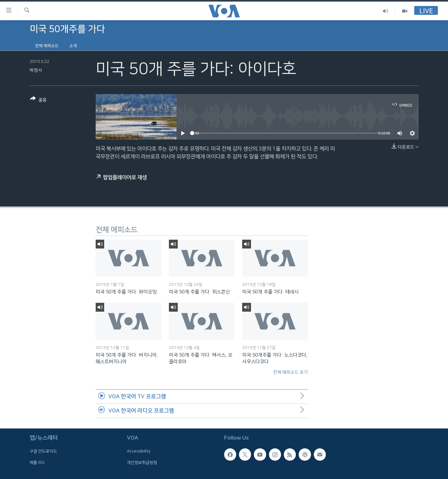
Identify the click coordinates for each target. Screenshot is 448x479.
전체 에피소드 (47, 46)
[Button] (38, 101)
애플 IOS (37, 463)
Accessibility (139, 451)
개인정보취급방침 (142, 463)
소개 (73, 46)
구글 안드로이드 (43, 451)
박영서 (36, 70)
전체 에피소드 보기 (290, 372)
